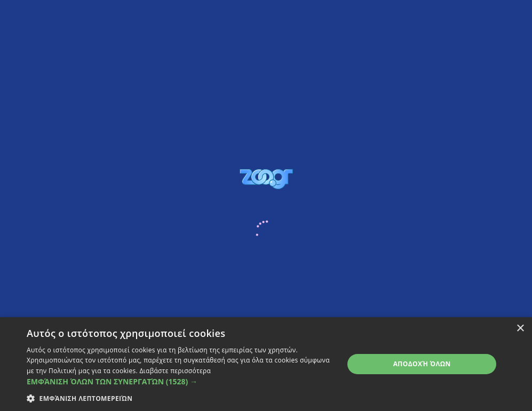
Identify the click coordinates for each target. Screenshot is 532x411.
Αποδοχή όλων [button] (422, 364)
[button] (181, 381)
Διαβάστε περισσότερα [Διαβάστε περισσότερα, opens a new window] (175, 371)
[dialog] (266, 364)
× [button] (520, 329)
